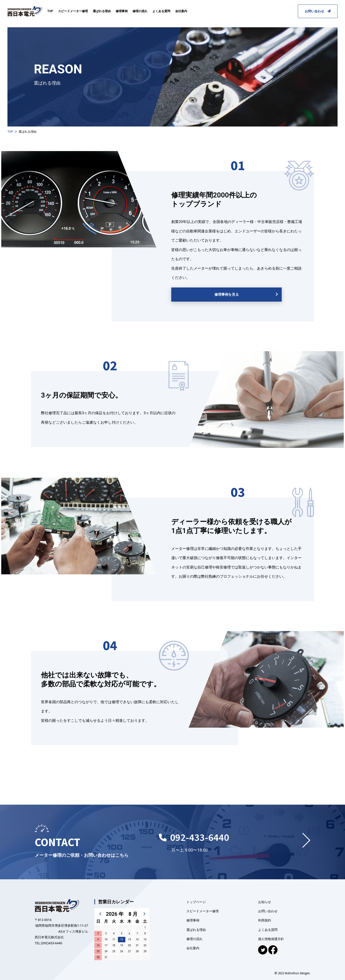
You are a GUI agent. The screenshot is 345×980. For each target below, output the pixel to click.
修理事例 (122, 11)
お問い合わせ (318, 11)
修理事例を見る (227, 294)
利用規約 (265, 920)
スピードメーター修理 (73, 11)
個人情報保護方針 (271, 939)
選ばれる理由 (102, 11)
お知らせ (265, 902)
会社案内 (181, 11)
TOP (50, 11)
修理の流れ (140, 11)
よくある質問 (161, 11)
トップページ (196, 902)
